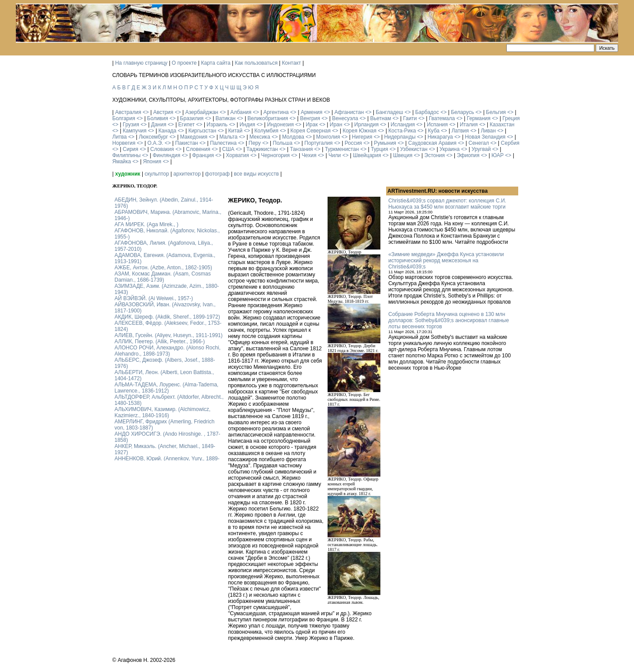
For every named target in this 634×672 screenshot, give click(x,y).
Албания (241, 112)
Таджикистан (262, 149)
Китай (235, 131)
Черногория (275, 155)
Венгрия (310, 118)
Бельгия (496, 112)
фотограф (217, 174)
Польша (283, 143)
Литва (120, 137)
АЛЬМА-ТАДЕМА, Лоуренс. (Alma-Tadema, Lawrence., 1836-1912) (166, 388)
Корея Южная (359, 131)
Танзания (301, 149)
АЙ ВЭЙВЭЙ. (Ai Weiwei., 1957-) (154, 298)
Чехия (309, 155)
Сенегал (479, 143)
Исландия (403, 125)
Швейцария (367, 155)
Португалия (318, 143)
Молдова (293, 137)
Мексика (260, 137)
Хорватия (238, 155)
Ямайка (122, 162)
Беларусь (462, 112)
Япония (152, 162)
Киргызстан (202, 131)
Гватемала (442, 118)
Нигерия (362, 137)
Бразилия (192, 118)
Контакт (291, 63)
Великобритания (268, 118)
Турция (379, 149)
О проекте (184, 63)
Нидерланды (400, 137)
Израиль (217, 125)
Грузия (131, 125)
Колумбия (266, 131)
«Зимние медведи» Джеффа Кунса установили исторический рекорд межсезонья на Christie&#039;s (446, 261)
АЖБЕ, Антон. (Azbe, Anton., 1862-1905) (163, 268)
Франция (203, 155)
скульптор (157, 174)
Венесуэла (345, 118)
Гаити (410, 118)
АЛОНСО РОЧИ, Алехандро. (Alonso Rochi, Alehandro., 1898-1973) (168, 351)
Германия (479, 118)
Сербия (510, 143)
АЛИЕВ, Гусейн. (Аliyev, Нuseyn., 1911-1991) (169, 335)
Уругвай (481, 149)
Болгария (124, 118)
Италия (469, 125)
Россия (353, 143)
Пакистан (187, 143)
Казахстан (502, 125)
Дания (159, 125)
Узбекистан (414, 149)
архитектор (187, 174)
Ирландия (367, 125)
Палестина (223, 143)
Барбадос (427, 112)
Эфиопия (468, 155)
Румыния (385, 143)
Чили (335, 155)
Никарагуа (440, 137)
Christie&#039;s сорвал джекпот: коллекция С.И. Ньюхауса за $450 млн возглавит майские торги (447, 204)
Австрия (163, 112)
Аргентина (276, 112)
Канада (168, 131)
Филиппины (126, 155)
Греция (511, 118)
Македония (194, 137)
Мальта (228, 137)
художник (127, 174)
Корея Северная (310, 131)
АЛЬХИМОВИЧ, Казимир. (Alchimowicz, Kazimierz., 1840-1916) (162, 412)
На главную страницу (141, 63)
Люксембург (153, 137)
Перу (255, 143)
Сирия (131, 149)
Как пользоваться (256, 63)
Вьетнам (381, 118)
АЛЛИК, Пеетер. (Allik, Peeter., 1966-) (160, 342)
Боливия (158, 118)
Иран (336, 125)
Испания (437, 125)
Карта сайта (216, 63)
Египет (186, 125)
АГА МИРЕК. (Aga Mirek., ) (146, 224)
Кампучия (135, 131)
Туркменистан (342, 149)
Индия (247, 125)
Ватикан (226, 118)
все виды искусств (256, 174)
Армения (311, 112)
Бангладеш (389, 112)
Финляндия (167, 155)
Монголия (328, 137)
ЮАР (498, 155)
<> (146, 112)
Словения (198, 149)
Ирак (311, 125)
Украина (450, 149)
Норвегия (124, 143)
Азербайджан (202, 112)
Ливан (488, 131)
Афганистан (349, 112)
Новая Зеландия (485, 137)
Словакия (162, 149)
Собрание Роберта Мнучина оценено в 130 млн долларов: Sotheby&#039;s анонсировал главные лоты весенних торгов (449, 320)
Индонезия (281, 125)
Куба (434, 131)
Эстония (435, 155)
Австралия (128, 112)
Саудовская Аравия (432, 143)
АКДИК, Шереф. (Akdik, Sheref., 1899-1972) (167, 317)
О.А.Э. (155, 143)
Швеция (403, 155)
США (229, 149)
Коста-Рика (402, 131)
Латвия (460, 131)
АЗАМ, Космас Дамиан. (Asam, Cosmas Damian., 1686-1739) (163, 277)
